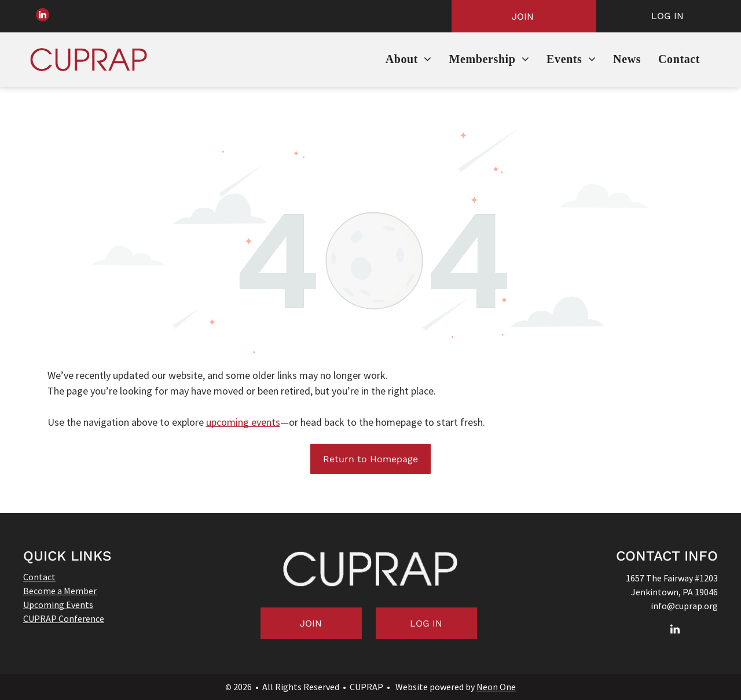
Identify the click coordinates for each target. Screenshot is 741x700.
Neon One (496, 687)
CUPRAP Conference (64, 618)
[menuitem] (409, 60)
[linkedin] (44, 16)
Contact (39, 577)
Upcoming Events (58, 605)
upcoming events (243, 422)
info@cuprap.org (684, 606)
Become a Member (60, 591)
